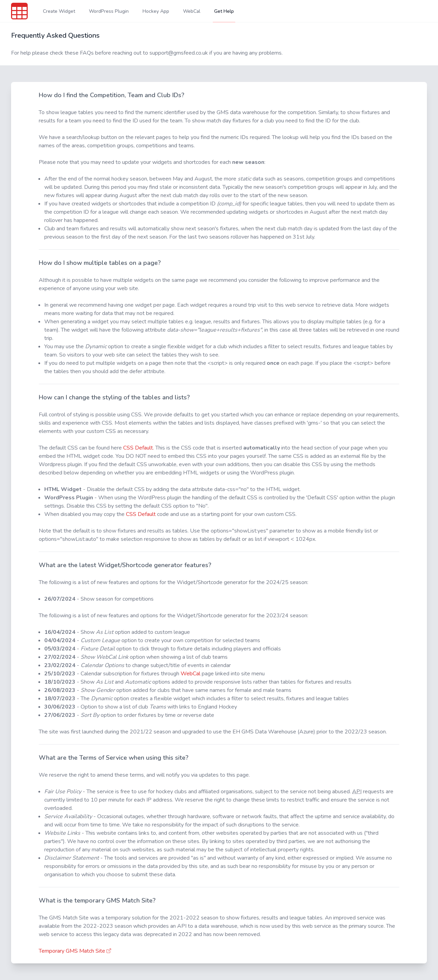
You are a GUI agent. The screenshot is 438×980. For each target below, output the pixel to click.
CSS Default (138, 448)
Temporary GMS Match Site (75, 951)
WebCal (190, 674)
